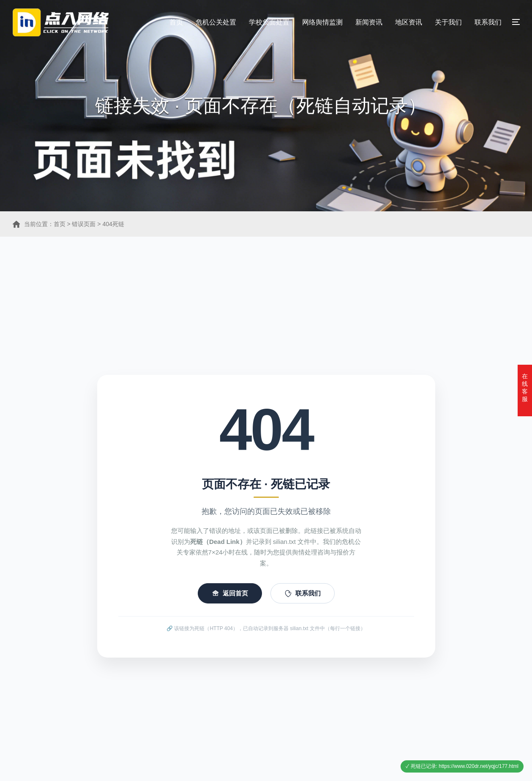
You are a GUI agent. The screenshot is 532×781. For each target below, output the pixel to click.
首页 (176, 22)
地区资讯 (409, 22)
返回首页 (230, 598)
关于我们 (448, 22)
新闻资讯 (369, 22)
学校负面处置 (269, 22)
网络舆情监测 (322, 22)
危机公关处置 (216, 22)
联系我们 (488, 22)
